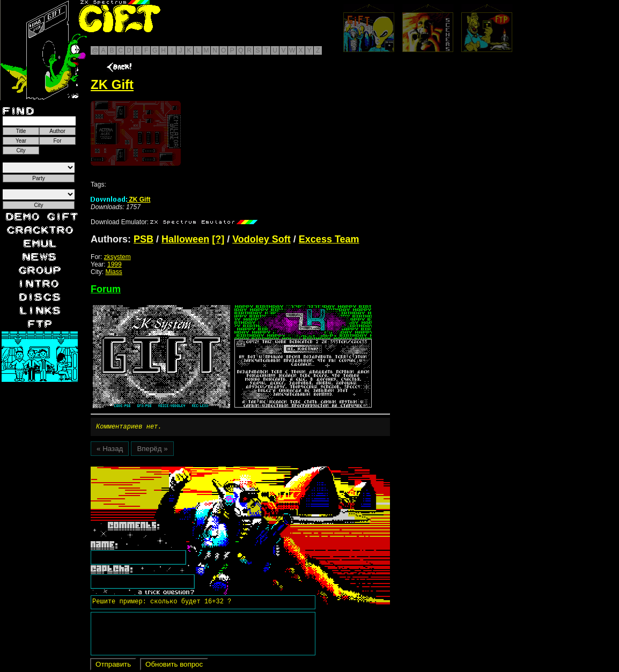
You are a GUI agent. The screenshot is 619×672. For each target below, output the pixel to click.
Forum (106, 289)
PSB (143, 239)
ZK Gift (120, 200)
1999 (115, 264)
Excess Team (329, 239)
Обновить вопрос (174, 666)
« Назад (110, 450)
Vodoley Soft (261, 239)
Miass (113, 272)
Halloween (185, 239)
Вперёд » (152, 450)
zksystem (117, 257)
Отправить (113, 666)
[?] (218, 239)
